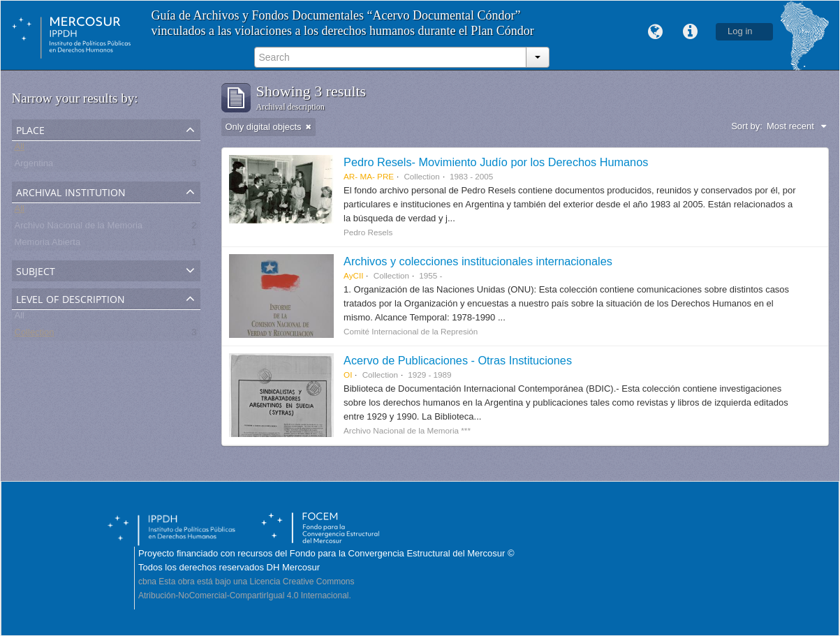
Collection (35, 335)
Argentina (34, 166)
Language (655, 32)
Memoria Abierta (48, 245)
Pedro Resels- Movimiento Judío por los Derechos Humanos (496, 162)
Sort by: (747, 126)
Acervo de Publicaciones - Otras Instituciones (458, 360)
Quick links (690, 32)
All (20, 149)
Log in (740, 31)
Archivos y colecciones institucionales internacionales (478, 261)
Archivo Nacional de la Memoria (79, 228)
